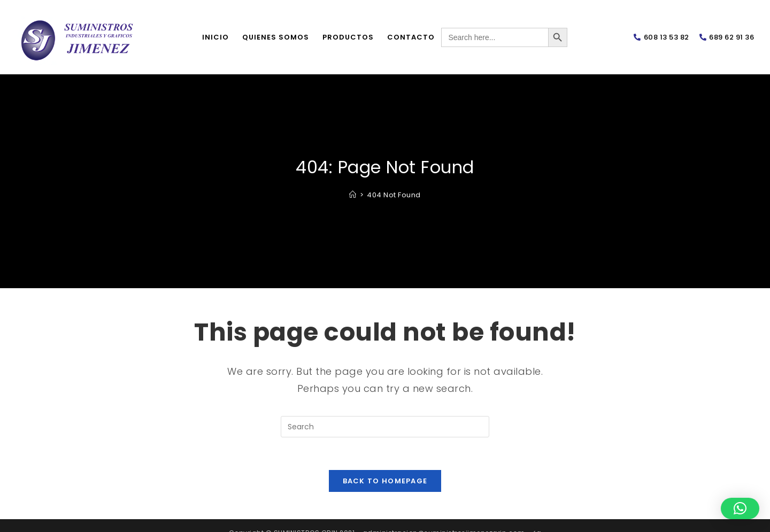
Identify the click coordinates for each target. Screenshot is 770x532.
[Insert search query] (385, 427)
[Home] (353, 195)
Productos (348, 37)
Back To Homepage (385, 481)
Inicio (215, 37)
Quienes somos (276, 37)
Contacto (411, 37)
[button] (740, 508)
